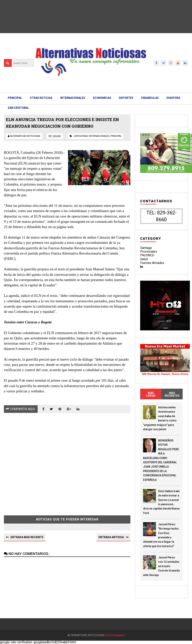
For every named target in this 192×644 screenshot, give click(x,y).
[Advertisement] (67, 461)
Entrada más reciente (27, 537)
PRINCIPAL (15, 98)
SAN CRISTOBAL (18, 108)
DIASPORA (173, 98)
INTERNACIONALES (73, 98)
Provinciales (149, 252)
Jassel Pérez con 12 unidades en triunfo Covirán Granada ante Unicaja (161, 566)
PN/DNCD (147, 255)
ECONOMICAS (102, 98)
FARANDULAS (150, 98)
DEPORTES (126, 98)
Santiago (146, 248)
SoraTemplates (115, 635)
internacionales (99, 136)
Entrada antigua (111, 537)
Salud (144, 259)
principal (116, 136)
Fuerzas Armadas (152, 263)
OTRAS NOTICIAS (41, 98)
